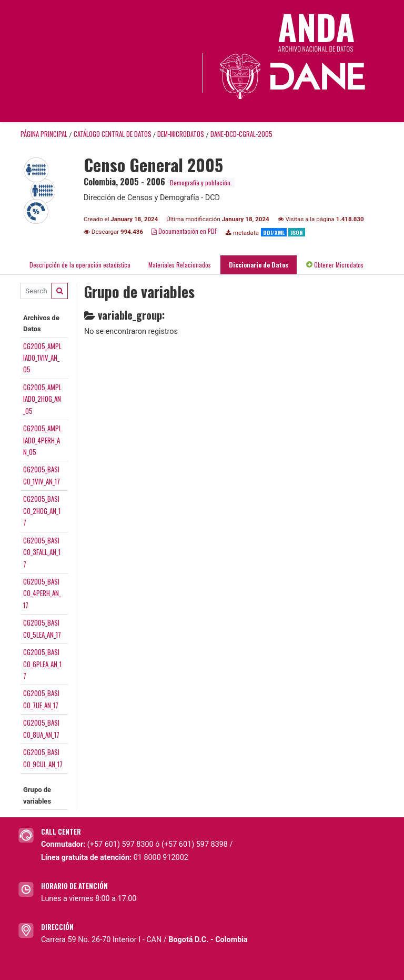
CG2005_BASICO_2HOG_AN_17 (42, 511)
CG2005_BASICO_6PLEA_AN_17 (42, 664)
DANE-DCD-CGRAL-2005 (241, 134)
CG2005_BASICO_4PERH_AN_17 (42, 593)
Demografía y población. (201, 182)
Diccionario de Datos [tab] (259, 265)
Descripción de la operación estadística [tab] (80, 265)
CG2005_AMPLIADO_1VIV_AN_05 (42, 358)
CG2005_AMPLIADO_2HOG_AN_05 (42, 399)
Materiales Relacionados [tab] (180, 265)
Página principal (44, 134)
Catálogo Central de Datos (113, 134)
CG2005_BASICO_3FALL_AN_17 (42, 552)
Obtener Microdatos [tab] (335, 265)
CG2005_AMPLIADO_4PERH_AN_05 (42, 440)
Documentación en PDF (184, 231)
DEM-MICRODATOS (181, 134)
